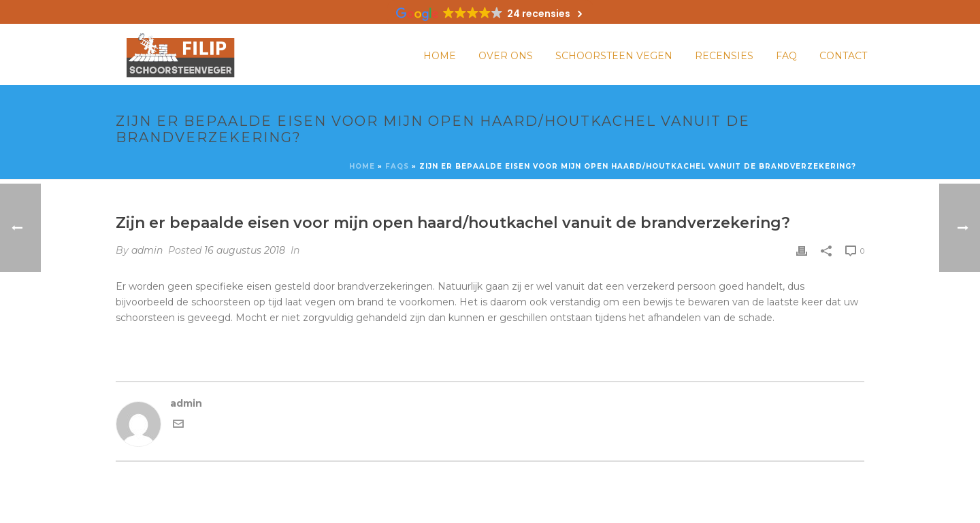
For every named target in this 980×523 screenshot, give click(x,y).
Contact (843, 56)
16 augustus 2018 (245, 250)
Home (440, 56)
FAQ (786, 56)
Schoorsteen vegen (614, 56)
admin (147, 250)
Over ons (506, 56)
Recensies (724, 56)
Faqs (397, 166)
